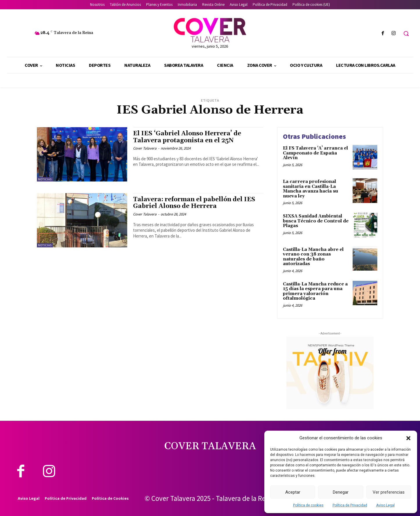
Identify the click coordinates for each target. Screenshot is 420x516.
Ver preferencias (389, 492)
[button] (408, 438)
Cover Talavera (145, 148)
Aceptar (293, 492)
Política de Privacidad (350, 505)
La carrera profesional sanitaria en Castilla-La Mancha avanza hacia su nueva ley (310, 189)
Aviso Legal (385, 505)
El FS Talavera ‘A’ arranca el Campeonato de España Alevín (315, 153)
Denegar (341, 492)
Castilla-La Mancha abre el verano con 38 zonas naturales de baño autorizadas (313, 257)
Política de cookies (308, 505)
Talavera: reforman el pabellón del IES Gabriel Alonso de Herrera (194, 203)
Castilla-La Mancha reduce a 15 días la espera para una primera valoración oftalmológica (315, 291)
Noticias (45, 179)
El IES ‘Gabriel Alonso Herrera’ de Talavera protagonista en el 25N (187, 137)
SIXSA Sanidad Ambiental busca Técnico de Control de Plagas (316, 221)
